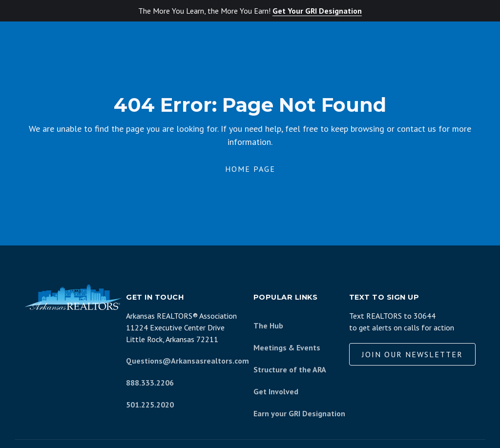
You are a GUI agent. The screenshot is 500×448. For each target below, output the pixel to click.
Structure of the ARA (290, 369)
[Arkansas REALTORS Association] (73, 297)
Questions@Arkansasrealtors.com (187, 361)
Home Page (250, 169)
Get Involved (276, 391)
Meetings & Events (287, 347)
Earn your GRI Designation (299, 413)
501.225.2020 (150, 405)
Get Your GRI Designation (317, 11)
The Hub (268, 326)
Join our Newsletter (412, 354)
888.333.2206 (150, 383)
